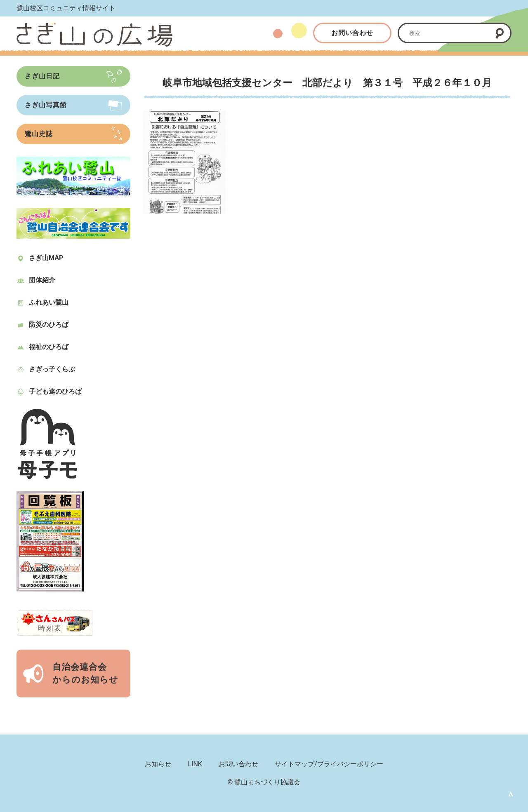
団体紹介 (42, 280)
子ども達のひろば (55, 391)
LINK (195, 764)
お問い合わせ (352, 33)
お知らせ (158, 764)
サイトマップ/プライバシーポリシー (329, 764)
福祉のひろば (49, 347)
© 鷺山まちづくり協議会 (264, 782)
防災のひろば (49, 325)
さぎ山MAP (46, 258)
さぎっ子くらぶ (52, 369)
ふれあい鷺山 (49, 302)
